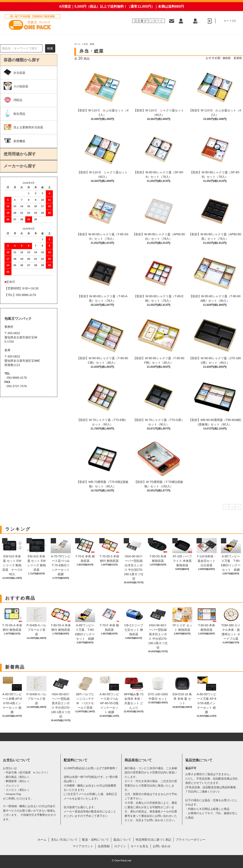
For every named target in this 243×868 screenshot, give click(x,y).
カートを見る (139, 846)
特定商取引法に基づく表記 (153, 840)
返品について (122, 840)
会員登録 (104, 846)
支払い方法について (64, 840)
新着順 (237, 58)
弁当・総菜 (89, 44)
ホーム (77, 44)
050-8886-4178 (26, 295)
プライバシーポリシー (191, 840)
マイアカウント (83, 846)
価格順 (226, 58)
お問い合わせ (162, 846)
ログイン (120, 846)
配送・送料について (96, 840)
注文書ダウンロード (149, 21)
